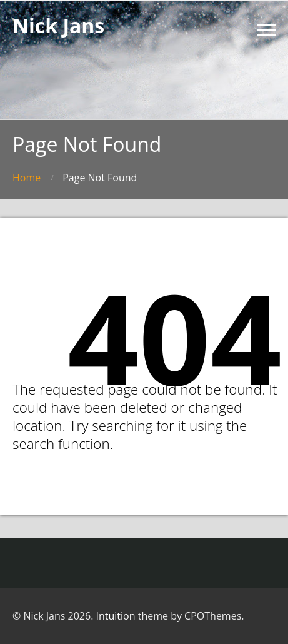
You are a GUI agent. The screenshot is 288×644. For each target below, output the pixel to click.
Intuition (116, 616)
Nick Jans (58, 25)
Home (27, 178)
